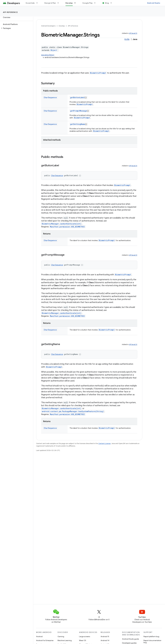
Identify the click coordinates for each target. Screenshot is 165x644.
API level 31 (133, 33)
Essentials (30, 3)
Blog (107, 3)
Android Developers (48, 26)
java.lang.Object (48, 55)
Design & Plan (50, 3)
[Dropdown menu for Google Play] (96, 3)
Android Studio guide (130, 639)
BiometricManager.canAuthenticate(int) (62, 224)
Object (54, 50)
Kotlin (127, 39)
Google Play (88, 3)
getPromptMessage (79, 111)
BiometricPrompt (98, 73)
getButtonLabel (77, 97)
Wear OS (83, 640)
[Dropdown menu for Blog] (112, 3)
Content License (105, 443)
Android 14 (105, 640)
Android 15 (105, 636)
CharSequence (50, 97)
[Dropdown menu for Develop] (76, 3)
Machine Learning (65, 640)
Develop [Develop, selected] (69, 3)
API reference (10, 12)
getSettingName (78, 124)
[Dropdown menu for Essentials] (38, 3)
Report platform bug (151, 636)
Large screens (85, 636)
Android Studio (154, 3)
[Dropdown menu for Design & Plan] (59, 3)
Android (39, 636)
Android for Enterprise (45, 640)
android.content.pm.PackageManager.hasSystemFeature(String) (73, 411)
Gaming (61, 636)
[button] (16, 28)
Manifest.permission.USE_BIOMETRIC (67, 227)
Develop (62, 26)
